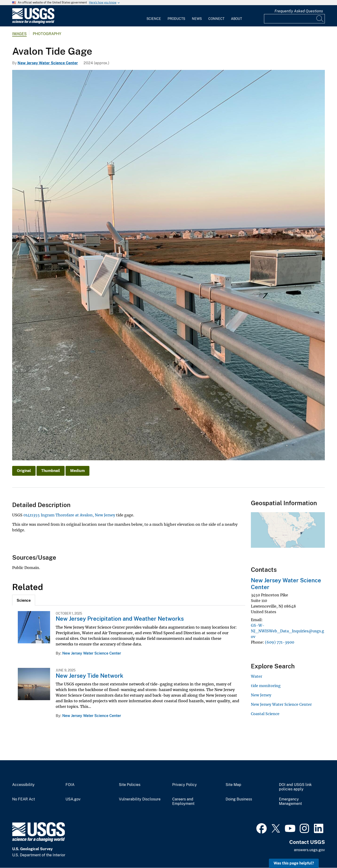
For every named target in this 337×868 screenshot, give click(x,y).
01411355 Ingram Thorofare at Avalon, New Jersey (69, 515)
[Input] (294, 19)
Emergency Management (290, 801)
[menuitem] (154, 16)
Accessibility (23, 785)
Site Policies (130, 785)
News (197, 19)
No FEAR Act (24, 799)
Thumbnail (51, 471)
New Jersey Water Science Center (48, 63)
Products (176, 19)
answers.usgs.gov (309, 850)
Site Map (233, 785)
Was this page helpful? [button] (294, 863)
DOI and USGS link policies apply (295, 787)
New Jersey (261, 695)
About (236, 19)
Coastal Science (265, 714)
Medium (77, 471)
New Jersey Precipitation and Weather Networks (120, 619)
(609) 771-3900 (280, 642)
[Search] (320, 19)
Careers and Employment (183, 801)
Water (256, 676)
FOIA (70, 785)
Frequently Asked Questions (299, 11)
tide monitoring (266, 686)
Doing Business (239, 799)
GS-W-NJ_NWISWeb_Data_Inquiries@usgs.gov (288, 631)
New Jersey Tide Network (90, 676)
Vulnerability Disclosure (140, 799)
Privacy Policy (185, 785)
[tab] (24, 600)
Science (154, 19)
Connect (216, 19)
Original (24, 471)
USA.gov (73, 799)
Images (19, 34)
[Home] (33, 23)
